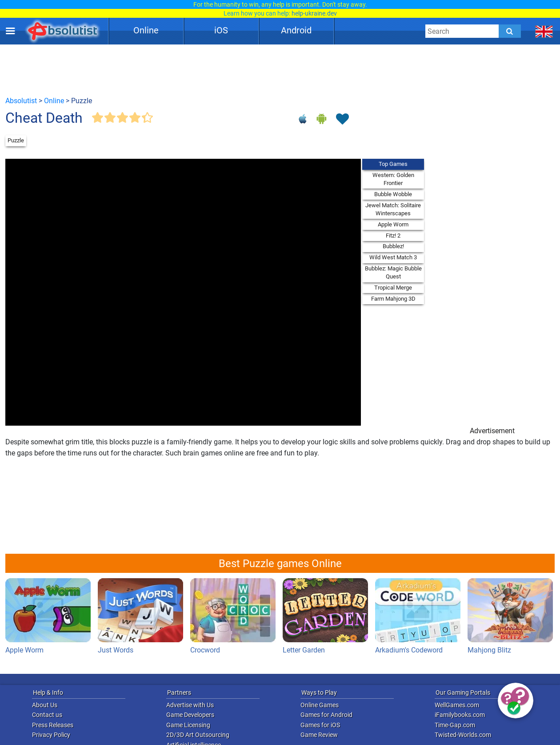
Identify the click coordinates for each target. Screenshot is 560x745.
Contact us (47, 715)
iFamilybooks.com (460, 715)
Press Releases (53, 725)
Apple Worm (393, 224)
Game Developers (190, 715)
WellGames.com (457, 705)
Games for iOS (320, 725)
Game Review (319, 735)
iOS (221, 30)
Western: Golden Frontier (393, 179)
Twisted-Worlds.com (463, 735)
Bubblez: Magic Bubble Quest (393, 272)
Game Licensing (188, 725)
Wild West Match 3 (393, 257)
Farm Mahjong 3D (393, 299)
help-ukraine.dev (314, 13)
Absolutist (21, 101)
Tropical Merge (393, 288)
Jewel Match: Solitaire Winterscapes (393, 209)
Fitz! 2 (393, 236)
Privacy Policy (51, 735)
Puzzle (16, 140)
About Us (45, 705)
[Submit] (510, 31)
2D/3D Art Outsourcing (198, 735)
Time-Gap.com (455, 725)
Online (146, 30)
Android (296, 30)
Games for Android (326, 715)
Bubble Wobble (393, 194)
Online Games (320, 705)
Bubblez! (393, 246)
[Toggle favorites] (342, 120)
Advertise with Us (190, 705)
